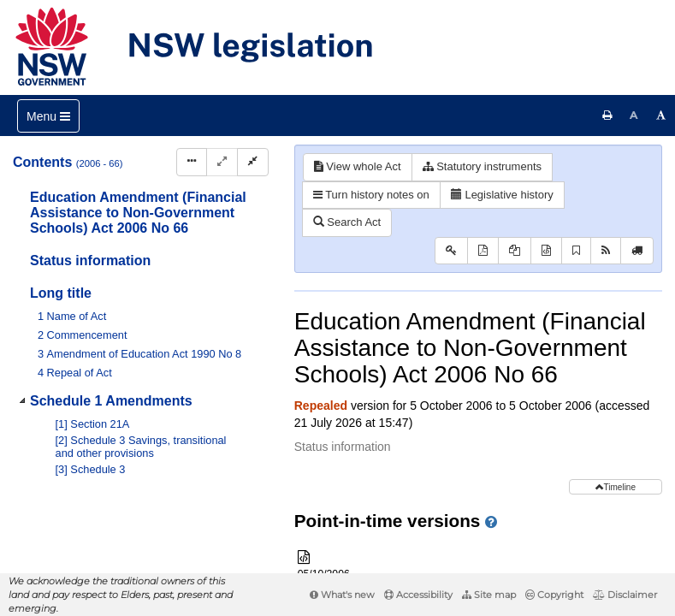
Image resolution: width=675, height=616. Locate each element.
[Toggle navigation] (48, 116)
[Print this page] (607, 115)
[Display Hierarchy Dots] (192, 162)
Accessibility (418, 595)
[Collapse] (253, 162)
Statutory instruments (482, 166)
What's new (342, 595)
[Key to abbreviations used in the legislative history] (451, 251)
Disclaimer (625, 595)
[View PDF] (483, 251)
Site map (489, 595)
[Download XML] (546, 251)
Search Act (347, 222)
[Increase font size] (661, 115)
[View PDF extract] (515, 251)
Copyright (554, 595)
